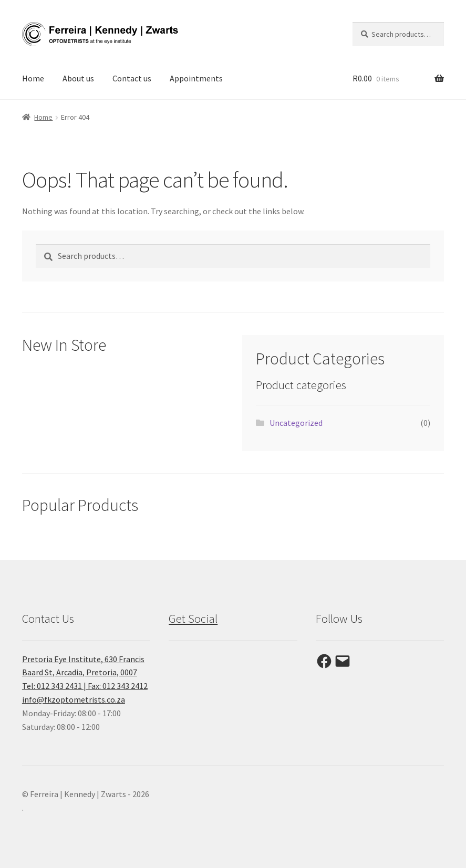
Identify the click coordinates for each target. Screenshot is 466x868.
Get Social (193, 619)
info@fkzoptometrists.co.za (74, 699)
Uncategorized (296, 423)
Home (33, 78)
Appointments (196, 78)
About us (78, 78)
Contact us (132, 78)
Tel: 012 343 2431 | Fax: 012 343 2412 (85, 686)
